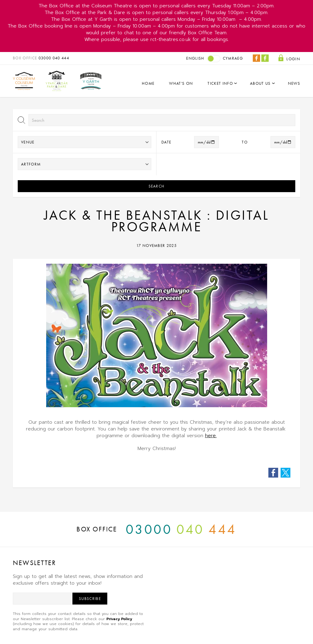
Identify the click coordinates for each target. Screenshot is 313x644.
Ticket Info (220, 83)
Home (148, 83)
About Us (260, 83)
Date (166, 142)
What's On (181, 83)
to (245, 142)
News (294, 83)
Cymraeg (233, 58)
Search (157, 186)
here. (211, 436)
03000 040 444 (54, 58)
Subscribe (90, 599)
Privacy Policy (119, 619)
